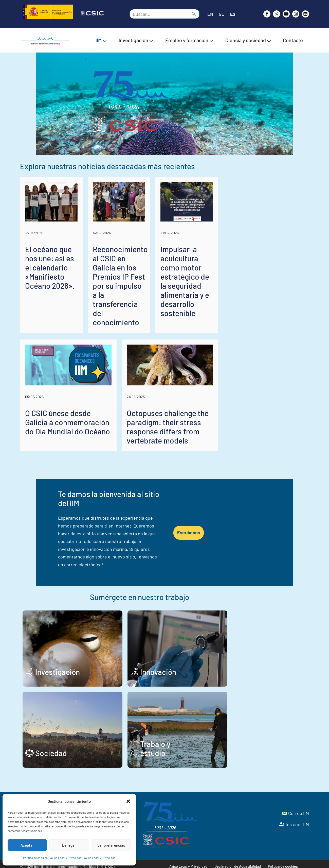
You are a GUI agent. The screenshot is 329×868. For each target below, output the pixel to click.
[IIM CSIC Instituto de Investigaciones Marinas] (47, 40)
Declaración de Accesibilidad (238, 862)
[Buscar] (159, 14)
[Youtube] (286, 14)
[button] (128, 801)
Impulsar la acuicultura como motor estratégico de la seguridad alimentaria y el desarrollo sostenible (262, 319)
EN (210, 14)
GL (221, 14)
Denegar (69, 845)
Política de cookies (35, 858)
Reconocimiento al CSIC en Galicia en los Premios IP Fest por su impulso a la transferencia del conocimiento (165, 319)
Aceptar (27, 845)
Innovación (198, 667)
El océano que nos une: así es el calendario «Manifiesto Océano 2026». (63, 315)
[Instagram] (296, 14)
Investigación (58, 667)
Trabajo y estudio (208, 748)
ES (233, 14)
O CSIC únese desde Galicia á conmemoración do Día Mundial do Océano (82, 459)
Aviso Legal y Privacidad (66, 858)
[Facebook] (267, 14)
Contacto (293, 40)
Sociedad (51, 748)
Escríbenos (251, 544)
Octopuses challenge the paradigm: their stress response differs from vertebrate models (231, 459)
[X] (277, 14)
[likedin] (305, 14)
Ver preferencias (111, 845)
